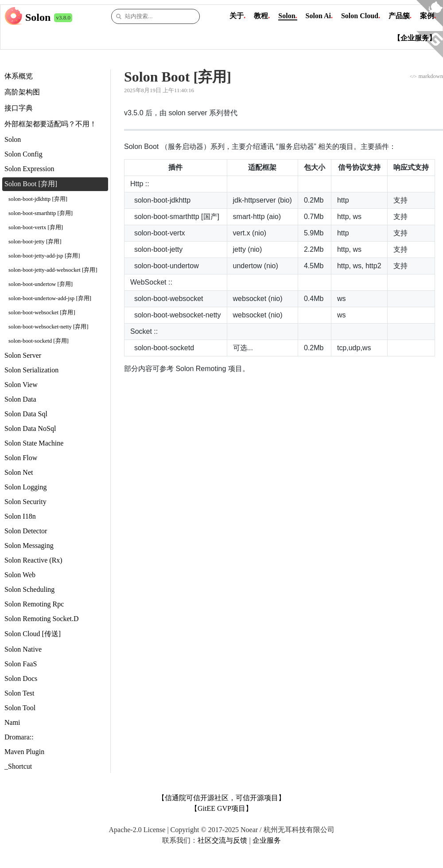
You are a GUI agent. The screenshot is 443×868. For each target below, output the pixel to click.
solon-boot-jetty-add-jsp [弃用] (44, 256)
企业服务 (267, 840)
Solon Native (23, 649)
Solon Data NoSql (30, 428)
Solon (38, 17)
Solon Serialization (31, 370)
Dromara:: (19, 737)
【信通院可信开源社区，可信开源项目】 (221, 798)
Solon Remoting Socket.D (42, 619)
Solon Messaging (29, 545)
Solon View (21, 385)
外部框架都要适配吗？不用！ (51, 124)
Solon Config (23, 154)
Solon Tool (20, 708)
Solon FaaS (21, 664)
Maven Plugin (24, 752)
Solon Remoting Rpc (34, 604)
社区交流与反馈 (222, 840)
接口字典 (19, 108)
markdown (426, 76)
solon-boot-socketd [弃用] (39, 341)
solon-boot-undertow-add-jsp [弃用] (50, 298)
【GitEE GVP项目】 (221, 808)
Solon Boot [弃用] (31, 184)
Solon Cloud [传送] (33, 634)
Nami (12, 722)
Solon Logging (26, 487)
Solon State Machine (34, 443)
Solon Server (23, 355)
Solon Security (25, 502)
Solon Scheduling (29, 589)
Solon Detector (26, 531)
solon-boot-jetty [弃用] (35, 242)
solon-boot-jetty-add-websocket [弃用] (53, 270)
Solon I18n (20, 516)
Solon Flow (21, 458)
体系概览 (19, 76)
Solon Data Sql (26, 414)
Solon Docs (21, 678)
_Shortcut (18, 766)
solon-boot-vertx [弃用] (36, 227)
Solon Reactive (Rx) (33, 560)
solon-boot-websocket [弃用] (42, 313)
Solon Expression (29, 169)
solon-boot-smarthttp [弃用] (41, 213)
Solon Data (20, 399)
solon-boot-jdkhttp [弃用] (38, 199)
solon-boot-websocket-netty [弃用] (49, 327)
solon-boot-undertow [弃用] (41, 284)
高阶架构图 (22, 92)
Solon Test (19, 693)
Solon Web (20, 575)
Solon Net (19, 472)
